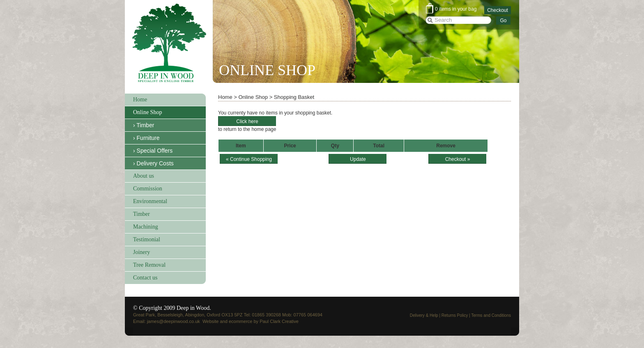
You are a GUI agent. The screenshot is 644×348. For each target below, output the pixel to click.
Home (140, 100)
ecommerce (240, 321)
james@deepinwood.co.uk (174, 321)
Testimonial (147, 239)
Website (211, 321)
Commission (148, 189)
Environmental (150, 201)
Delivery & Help (424, 315)
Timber (141, 214)
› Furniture (146, 138)
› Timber (144, 125)
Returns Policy (455, 315)
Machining (146, 227)
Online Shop (147, 112)
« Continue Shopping (249, 159)
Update (358, 159)
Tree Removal (149, 265)
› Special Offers (153, 151)
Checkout (498, 10)
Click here (247, 121)
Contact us (145, 278)
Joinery (141, 252)
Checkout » (458, 159)
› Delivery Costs (153, 163)
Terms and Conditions (491, 315)
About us (144, 176)
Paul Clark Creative (279, 321)
